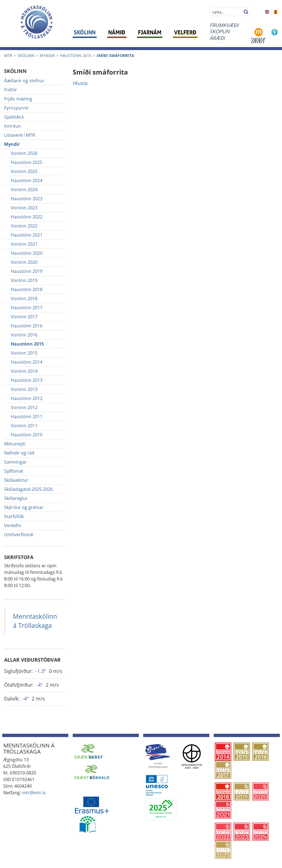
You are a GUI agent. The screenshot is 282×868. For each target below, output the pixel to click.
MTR (8, 55)
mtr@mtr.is (34, 793)
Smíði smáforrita (115, 55)
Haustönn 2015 (76, 55)
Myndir (47, 55)
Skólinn (26, 55)
